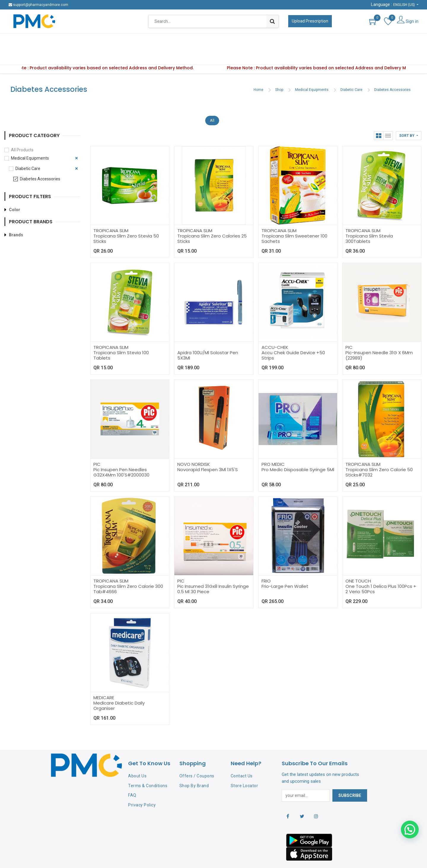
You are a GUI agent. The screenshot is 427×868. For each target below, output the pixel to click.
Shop (279, 71)
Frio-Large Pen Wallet (285, 568)
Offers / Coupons (197, 758)
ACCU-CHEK (275, 329)
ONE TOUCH (358, 563)
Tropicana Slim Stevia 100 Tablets (121, 337)
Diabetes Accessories (392, 71)
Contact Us (242, 758)
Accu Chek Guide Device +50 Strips (293, 337)
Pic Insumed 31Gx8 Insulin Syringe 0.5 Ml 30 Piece (213, 571)
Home (258, 71)
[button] (409, 117)
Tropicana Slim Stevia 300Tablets (369, 220)
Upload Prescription (310, 21)
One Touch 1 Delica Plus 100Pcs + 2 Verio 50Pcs (381, 571)
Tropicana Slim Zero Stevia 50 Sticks (126, 220)
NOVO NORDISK (194, 446)
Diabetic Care (351, 71)
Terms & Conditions (148, 767)
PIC (349, 329)
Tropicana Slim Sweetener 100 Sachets (294, 220)
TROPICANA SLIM (111, 212)
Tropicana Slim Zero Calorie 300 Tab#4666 (128, 571)
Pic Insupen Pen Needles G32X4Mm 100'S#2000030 (121, 454)
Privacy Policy (142, 787)
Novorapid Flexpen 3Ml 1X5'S (208, 451)
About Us (137, 758)
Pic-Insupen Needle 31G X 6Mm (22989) (379, 337)
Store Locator (244, 767)
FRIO (266, 563)
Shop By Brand (194, 767)
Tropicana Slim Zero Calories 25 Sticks (212, 220)
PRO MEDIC (273, 446)
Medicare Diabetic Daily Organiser (119, 687)
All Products (22, 131)
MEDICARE (104, 679)
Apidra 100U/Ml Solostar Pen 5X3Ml (208, 337)
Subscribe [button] (350, 777)
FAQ (132, 777)
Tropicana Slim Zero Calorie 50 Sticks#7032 (379, 454)
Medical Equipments (312, 71)
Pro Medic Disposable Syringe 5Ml (298, 451)
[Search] (272, 21)
